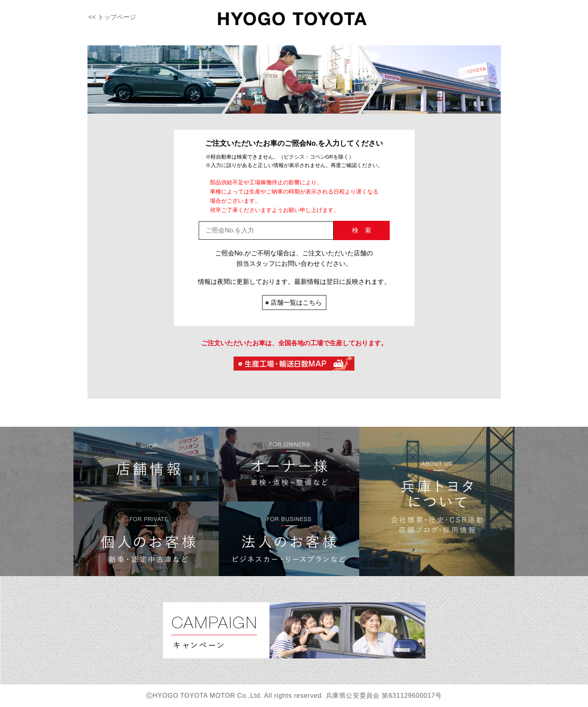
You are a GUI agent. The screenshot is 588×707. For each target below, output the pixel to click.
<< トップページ (112, 17)
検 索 (362, 230)
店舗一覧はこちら (296, 303)
